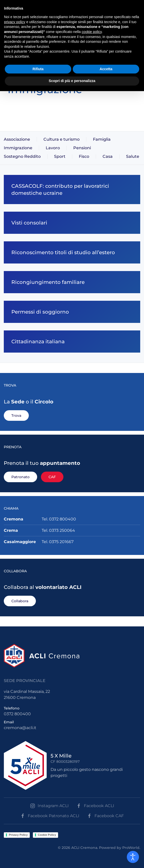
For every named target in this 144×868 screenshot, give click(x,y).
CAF (52, 477)
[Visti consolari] (72, 223)
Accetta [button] (106, 69)
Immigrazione (18, 148)
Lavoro (53, 148)
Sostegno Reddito (22, 156)
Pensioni (82, 148)
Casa (108, 156)
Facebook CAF (105, 816)
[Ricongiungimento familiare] (72, 282)
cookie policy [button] (92, 32)
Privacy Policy (18, 835)
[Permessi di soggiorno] (72, 312)
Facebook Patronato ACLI (50, 816)
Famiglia (102, 139)
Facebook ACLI (95, 806)
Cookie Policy (47, 835)
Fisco (84, 156)
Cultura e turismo (62, 139)
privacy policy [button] (15, 22)
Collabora (20, 601)
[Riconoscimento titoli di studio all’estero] (72, 252)
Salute (133, 156)
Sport (60, 156)
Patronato (20, 477)
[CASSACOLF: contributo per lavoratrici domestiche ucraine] (72, 190)
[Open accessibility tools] (133, 857)
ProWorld (131, 848)
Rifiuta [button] (38, 69)
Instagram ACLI (49, 806)
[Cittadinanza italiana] (72, 342)
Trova (16, 416)
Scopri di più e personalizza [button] (72, 81)
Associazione (17, 139)
